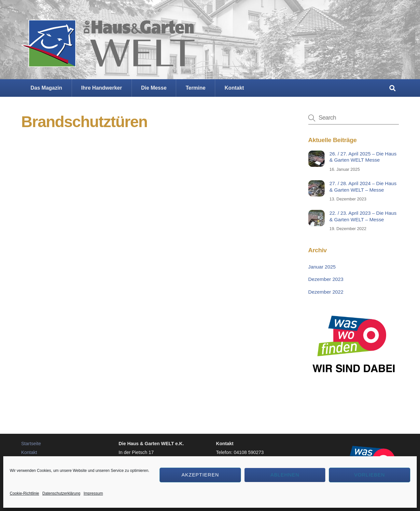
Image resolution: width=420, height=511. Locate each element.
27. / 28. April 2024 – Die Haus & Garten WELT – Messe (363, 187)
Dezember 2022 (326, 292)
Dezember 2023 (326, 279)
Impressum (93, 493)
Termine (196, 88)
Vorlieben (370, 475)
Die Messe (154, 88)
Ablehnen (285, 475)
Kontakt (234, 88)
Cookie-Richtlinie (24, 493)
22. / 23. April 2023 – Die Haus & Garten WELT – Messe (363, 216)
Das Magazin (46, 88)
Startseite (31, 444)
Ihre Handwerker (101, 88)
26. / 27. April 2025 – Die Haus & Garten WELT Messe (363, 157)
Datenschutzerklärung (61, 493)
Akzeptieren (200, 475)
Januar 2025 (322, 267)
